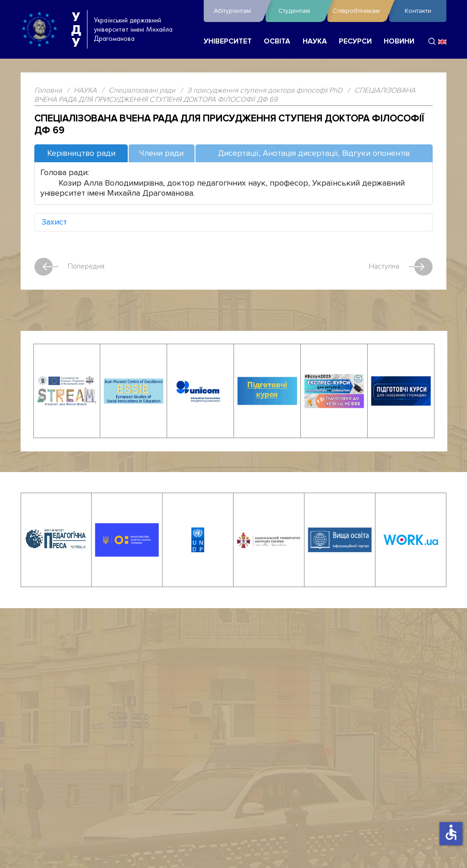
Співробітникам (358, 11)
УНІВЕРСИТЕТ (228, 41)
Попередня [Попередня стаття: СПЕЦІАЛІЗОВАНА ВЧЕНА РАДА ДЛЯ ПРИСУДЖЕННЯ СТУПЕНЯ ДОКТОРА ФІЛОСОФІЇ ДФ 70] (69, 267)
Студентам (301, 11)
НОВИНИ (399, 41)
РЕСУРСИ (355, 41)
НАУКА (315, 41)
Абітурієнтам (237, 11)
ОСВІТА (277, 41)
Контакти (418, 11)
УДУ (76, 29)
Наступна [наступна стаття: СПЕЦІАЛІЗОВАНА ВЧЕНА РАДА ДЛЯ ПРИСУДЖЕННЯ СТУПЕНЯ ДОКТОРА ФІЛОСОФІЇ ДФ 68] (401, 267)
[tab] (81, 154)
